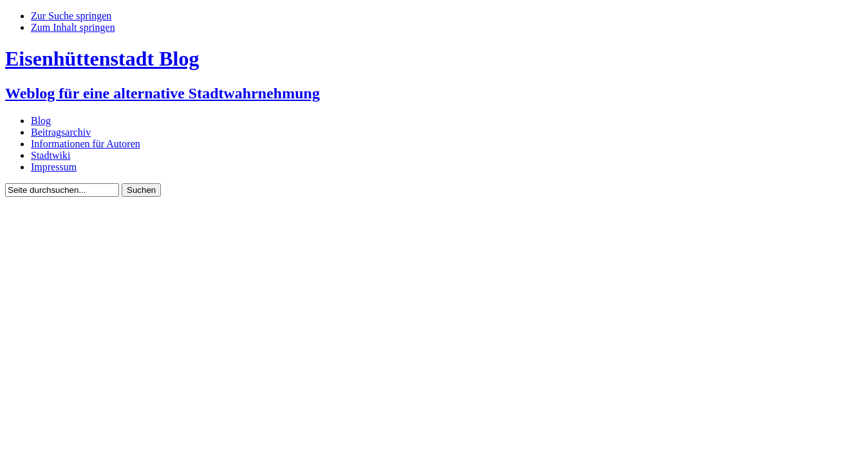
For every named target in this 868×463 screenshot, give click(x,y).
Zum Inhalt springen (73, 27)
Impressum (54, 167)
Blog (41, 121)
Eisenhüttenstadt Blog (102, 59)
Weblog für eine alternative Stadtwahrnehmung (162, 93)
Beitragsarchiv (61, 132)
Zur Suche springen (71, 16)
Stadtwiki (51, 155)
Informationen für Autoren (86, 144)
